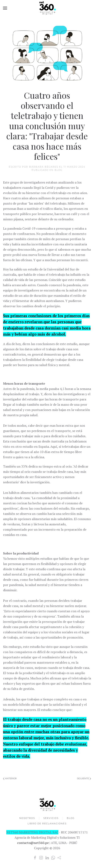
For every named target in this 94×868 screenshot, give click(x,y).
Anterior (10, 778)
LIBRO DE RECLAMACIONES (47, 825)
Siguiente (84, 778)
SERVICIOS (51, 819)
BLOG (71, 819)
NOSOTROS (27, 819)
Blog (58, 170)
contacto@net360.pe (32, 843)
